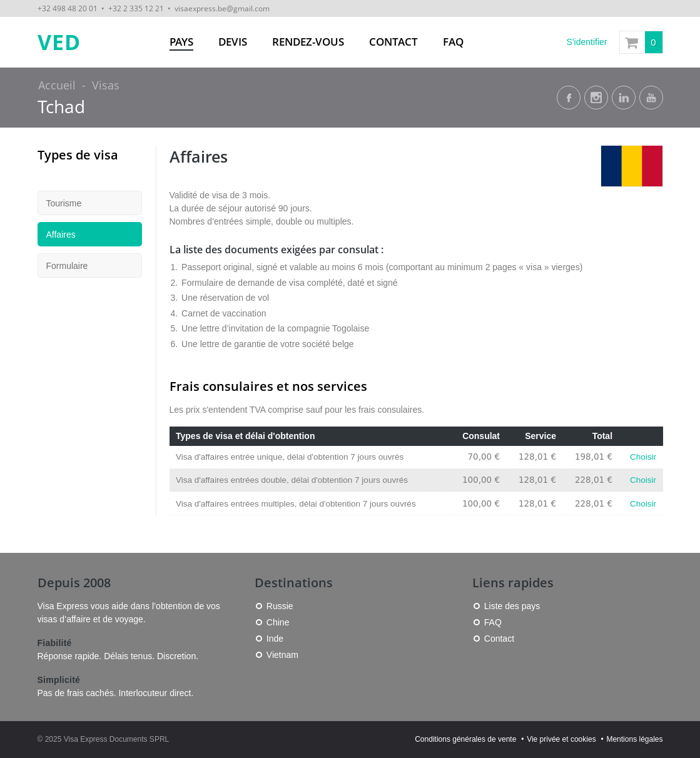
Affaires (61, 235)
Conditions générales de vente (465, 739)
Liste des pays (512, 606)
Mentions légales (634, 739)
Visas (106, 85)
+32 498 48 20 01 (68, 8)
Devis (233, 42)
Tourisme (64, 203)
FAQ (453, 42)
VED (59, 42)
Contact (393, 42)
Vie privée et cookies (561, 739)
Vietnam (282, 655)
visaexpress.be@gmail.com (222, 8)
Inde (275, 639)
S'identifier (587, 42)
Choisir (643, 457)
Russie (280, 606)
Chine (278, 622)
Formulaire (67, 266)
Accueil (57, 85)
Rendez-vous (308, 42)
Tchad (61, 107)
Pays (181, 42)
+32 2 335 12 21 (136, 8)
